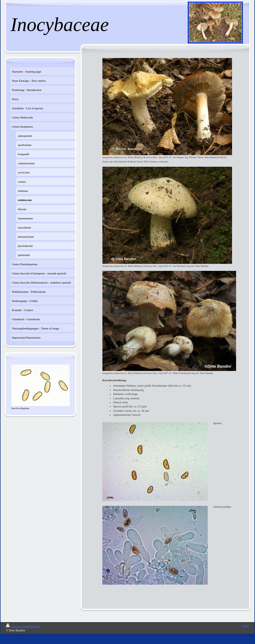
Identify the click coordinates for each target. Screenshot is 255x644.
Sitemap (35, 626)
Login (246, 625)
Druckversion (17, 626)
